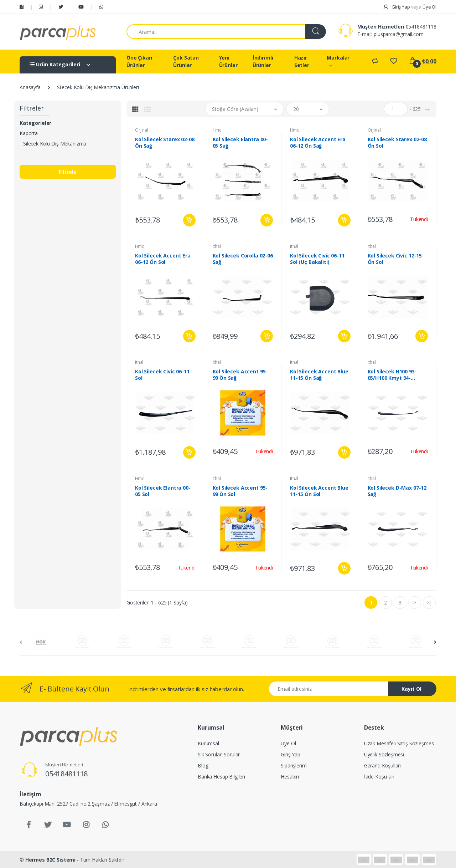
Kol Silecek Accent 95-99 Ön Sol (240, 491)
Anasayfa (30, 87)
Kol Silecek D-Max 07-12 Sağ (397, 491)
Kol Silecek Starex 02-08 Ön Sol (397, 143)
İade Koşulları (379, 777)
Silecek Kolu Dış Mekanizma (55, 144)
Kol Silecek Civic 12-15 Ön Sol (395, 259)
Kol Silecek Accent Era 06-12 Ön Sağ (318, 143)
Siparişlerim (294, 765)
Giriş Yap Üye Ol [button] (410, 7)
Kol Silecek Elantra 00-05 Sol (163, 491)
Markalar (338, 58)
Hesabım (291, 777)
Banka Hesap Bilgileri (221, 777)
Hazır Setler (302, 61)
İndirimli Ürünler (263, 61)
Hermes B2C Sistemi (50, 860)
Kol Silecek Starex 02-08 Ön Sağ (165, 143)
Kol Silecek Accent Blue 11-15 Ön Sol (319, 491)
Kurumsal (208, 743)
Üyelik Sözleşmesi (384, 754)
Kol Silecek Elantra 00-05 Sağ (240, 143)
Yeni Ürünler (228, 61)
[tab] (135, 109)
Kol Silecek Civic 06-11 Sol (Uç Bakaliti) (317, 259)
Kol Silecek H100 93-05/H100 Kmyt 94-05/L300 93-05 (392, 375)
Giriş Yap (291, 754)
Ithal (217, 246)
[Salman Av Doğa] (58, 32)
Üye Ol (288, 743)
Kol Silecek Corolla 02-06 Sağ (243, 259)
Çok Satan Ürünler (186, 61)
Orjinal (142, 130)
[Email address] (329, 689)
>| (429, 603)
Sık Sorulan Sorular (219, 754)
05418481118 (421, 27)
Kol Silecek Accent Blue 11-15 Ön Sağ (319, 375)
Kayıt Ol (411, 689)
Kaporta (29, 133)
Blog (203, 765)
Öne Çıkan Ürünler (139, 61)
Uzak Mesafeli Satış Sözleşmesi (400, 743)
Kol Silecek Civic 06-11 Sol (162, 375)
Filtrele (68, 172)
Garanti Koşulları (383, 765)
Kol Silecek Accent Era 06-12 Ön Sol (163, 259)
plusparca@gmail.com (398, 34)
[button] (244, 109)
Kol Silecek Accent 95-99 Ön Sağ (240, 375)
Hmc (217, 130)
